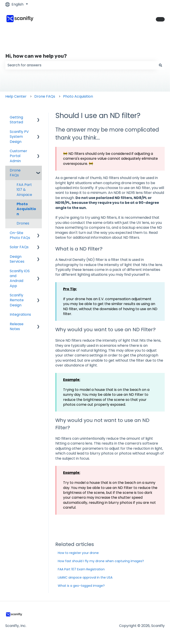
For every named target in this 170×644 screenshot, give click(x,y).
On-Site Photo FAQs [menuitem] (20, 235)
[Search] (160, 65)
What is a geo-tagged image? (81, 586)
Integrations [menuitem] (20, 314)
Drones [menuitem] (23, 223)
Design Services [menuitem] (17, 259)
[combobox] (81, 65)
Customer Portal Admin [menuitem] (18, 156)
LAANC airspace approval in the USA (85, 577)
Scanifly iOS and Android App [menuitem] (20, 278)
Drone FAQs (45, 96)
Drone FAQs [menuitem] (15, 173)
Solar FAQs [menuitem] (19, 247)
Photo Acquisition (78, 96)
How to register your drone (78, 553)
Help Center (16, 96)
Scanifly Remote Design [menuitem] (17, 300)
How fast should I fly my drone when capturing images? (101, 561)
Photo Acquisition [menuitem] (26, 209)
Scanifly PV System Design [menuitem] (19, 137)
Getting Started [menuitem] (16, 120)
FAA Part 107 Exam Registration (81, 569)
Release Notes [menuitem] (17, 326)
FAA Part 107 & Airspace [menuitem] (24, 190)
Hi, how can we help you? (36, 56)
